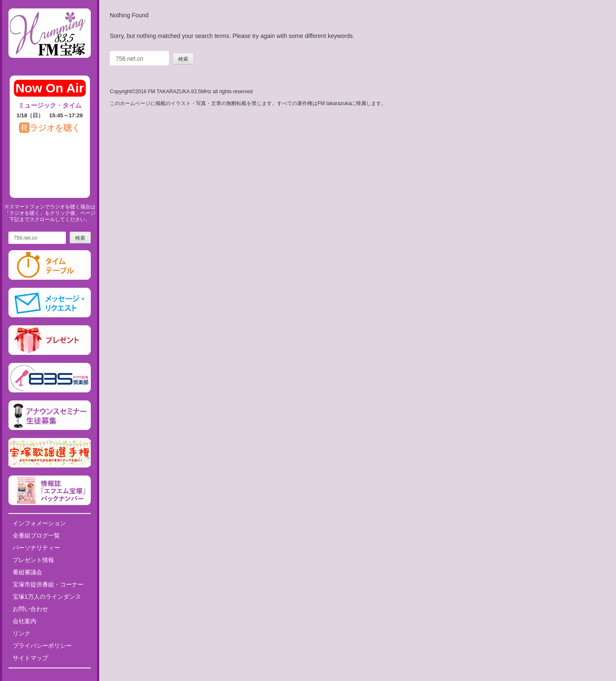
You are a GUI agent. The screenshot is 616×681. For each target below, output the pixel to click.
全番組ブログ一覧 (36, 535)
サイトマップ (30, 658)
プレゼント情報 (33, 560)
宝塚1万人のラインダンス (47, 597)
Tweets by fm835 (50, 678)
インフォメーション (39, 523)
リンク (22, 633)
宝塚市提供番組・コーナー (48, 584)
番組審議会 (27, 572)
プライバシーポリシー (42, 646)
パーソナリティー (36, 548)
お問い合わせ (30, 609)
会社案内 (24, 621)
